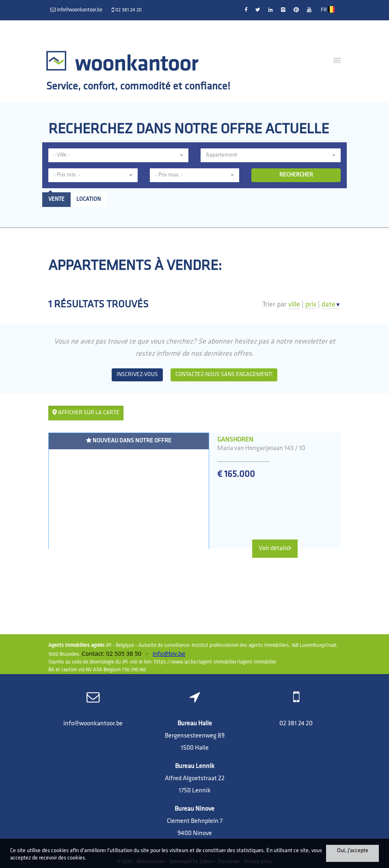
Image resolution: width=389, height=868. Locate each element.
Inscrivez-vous (137, 375)
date (331, 305)
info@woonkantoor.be (93, 724)
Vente (56, 199)
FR (328, 9)
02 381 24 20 (296, 724)
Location (89, 199)
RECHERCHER (296, 175)
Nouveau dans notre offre (129, 441)
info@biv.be (169, 653)
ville (294, 305)
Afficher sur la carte (86, 413)
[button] (118, 155)
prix (311, 305)
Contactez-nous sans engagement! (224, 375)
